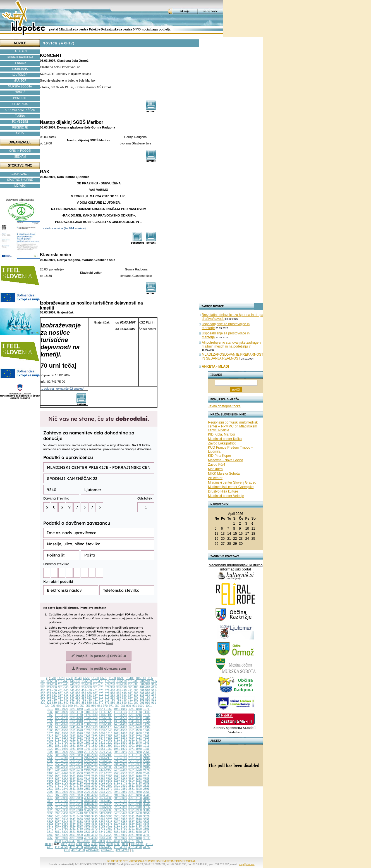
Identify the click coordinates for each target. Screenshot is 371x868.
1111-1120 (106, 712)
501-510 (145, 690)
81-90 (121, 678)
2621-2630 (61, 780)
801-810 (145, 700)
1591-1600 (91, 733)
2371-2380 (106, 767)
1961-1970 (120, 749)
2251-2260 (135, 761)
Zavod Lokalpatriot (222, 443)
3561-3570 (106, 820)
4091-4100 (138, 844)
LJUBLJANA (20, 69)
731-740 (63, 700)
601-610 (145, 694)
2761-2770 (61, 786)
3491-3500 (106, 816)
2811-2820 (135, 786)
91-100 (130, 678)
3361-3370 (120, 810)
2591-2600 (120, 777)
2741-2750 (135, 783)
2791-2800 (106, 786)
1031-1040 (91, 709)
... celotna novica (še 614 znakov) (63, 228)
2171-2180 (120, 758)
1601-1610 (106, 733)
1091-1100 (76, 712)
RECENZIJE (20, 128)
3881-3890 (61, 835)
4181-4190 (78, 850)
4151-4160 (120, 847)
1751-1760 (120, 740)
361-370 (98, 687)
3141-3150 (106, 801)
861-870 (98, 703)
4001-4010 (135, 838)
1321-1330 (106, 721)
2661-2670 (120, 780)
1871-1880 (91, 746)
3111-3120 (61, 801)
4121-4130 (76, 847)
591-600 (133, 694)
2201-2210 (61, 761)
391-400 (133, 687)
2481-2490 (61, 773)
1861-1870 (76, 746)
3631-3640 (106, 823)
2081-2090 (91, 755)
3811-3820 (61, 832)
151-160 (87, 681)
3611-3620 (76, 823)
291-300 (133, 684)
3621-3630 (91, 823)
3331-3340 (76, 810)
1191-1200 (120, 715)
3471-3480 (76, 816)
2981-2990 (76, 795)
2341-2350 (61, 767)
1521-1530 (91, 730)
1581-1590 (76, 733)
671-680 (110, 697)
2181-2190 (135, 758)
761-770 (98, 700)
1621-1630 (135, 733)
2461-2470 (135, 770)
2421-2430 (76, 770)
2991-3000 (91, 795)
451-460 (87, 690)
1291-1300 (61, 721)
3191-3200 (76, 804)
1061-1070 (135, 709)
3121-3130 (76, 801)
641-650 (75, 697)
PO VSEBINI (20, 122)
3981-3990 (106, 838)
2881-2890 (135, 789)
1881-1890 (106, 746)
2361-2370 (91, 767)
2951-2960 (135, 792)
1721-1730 (76, 740)
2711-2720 (91, 783)
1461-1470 (106, 727)
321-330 (52, 687)
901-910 (145, 703)
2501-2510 (91, 773)
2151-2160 (91, 758)
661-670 (98, 697)
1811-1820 (106, 743)
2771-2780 (76, 786)
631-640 (63, 697)
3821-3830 (76, 832)
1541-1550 (120, 730)
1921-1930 (61, 749)
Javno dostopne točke (224, 406)
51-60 (95, 678)
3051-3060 (76, 798)
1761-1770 (135, 740)
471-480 (110, 690)
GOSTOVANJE (20, 174)
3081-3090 (120, 798)
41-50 (87, 678)
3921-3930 (120, 835)
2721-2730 (106, 783)
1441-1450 (76, 727)
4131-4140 (91, 847)
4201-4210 (107, 850)
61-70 (104, 678)
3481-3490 (91, 816)
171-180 (110, 681)
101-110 (141, 678)
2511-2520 (106, 773)
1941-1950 (91, 749)
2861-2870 (106, 789)
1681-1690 (120, 737)
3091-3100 (135, 798)
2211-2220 (76, 761)
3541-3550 (76, 820)
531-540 (63, 694)
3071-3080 (106, 798)
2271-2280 (61, 764)
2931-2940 (106, 792)
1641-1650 (61, 737)
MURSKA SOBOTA (20, 86)
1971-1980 (135, 749)
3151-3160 (120, 801)
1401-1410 (120, 724)
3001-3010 (106, 795)
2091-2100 (106, 755)
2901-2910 (61, 792)
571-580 (110, 694)
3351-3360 (106, 810)
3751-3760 (76, 829)
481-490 (122, 690)
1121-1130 (120, 712)
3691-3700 (91, 826)
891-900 (133, 703)
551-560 (87, 694)
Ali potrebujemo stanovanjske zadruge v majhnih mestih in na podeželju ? (232, 344)
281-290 (122, 684)
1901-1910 (135, 746)
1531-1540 (106, 730)
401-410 (145, 687)
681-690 (122, 697)
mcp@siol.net (247, 864)
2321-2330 (135, 764)
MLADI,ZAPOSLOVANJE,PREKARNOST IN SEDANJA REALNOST (233, 356)
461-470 (98, 690)
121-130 (52, 681)
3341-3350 (91, 810)
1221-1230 (61, 718)
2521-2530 (120, 773)
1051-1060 (120, 709)
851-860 (87, 703)
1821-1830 (120, 743)
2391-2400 (135, 767)
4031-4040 (83, 841)
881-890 (122, 703)
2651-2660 (106, 780)
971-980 (114, 706)
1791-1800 (76, 743)
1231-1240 (76, 718)
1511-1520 (76, 730)
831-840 (63, 703)
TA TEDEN (20, 51)
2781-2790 (91, 786)
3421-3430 (106, 813)
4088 (109, 844)
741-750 (75, 700)
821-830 (52, 703)
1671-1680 (106, 737)
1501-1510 (61, 730)
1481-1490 (135, 727)
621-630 (52, 697)
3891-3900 (76, 835)
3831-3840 (91, 832)
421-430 (52, 690)
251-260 (87, 684)
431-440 (63, 690)
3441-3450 (135, 813)
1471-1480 (120, 727)
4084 (79, 844)
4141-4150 (106, 847)
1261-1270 (120, 718)
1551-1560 (135, 730)
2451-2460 (120, 770)
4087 (102, 844)
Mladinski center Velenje (226, 496)
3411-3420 (91, 813)
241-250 (75, 684)
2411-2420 (61, 770)
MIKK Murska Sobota (224, 474)
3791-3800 (135, 829)
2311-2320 (120, 764)
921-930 (56, 706)
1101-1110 (91, 712)
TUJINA (20, 116)
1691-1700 (135, 737)
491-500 (133, 690)
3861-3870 (135, 832)
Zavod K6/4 (216, 465)
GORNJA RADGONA (20, 57)
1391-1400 (106, 724)
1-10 (53, 678)
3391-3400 (61, 813)
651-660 (87, 697)
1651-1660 (76, 737)
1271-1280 (135, 718)
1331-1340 (120, 721)
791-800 (133, 700)
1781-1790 (61, 743)
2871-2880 (120, 789)
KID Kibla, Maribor (222, 434)
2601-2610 (135, 777)
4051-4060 (113, 841)
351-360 (87, 687)
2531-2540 (135, 773)
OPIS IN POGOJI (20, 151)
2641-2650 (91, 780)
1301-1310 (76, 721)
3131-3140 (91, 801)
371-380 (110, 687)
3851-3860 (120, 832)
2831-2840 (61, 789)
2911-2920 (76, 792)
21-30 (70, 678)
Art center (215, 478)
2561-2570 (76, 777)
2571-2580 (91, 777)
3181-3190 (61, 804)
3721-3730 (135, 826)
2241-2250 (120, 761)
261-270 (98, 684)
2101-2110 (120, 755)
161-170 (98, 681)
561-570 (98, 694)
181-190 (122, 681)
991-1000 (138, 706)
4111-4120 (61, 847)
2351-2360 (76, 767)
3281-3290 (106, 807)
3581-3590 (135, 820)
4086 (94, 844)
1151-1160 (61, 715)
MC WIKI (20, 186)
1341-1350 (135, 721)
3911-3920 (106, 835)
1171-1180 (91, 715)
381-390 (122, 687)
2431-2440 (91, 770)
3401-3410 (76, 813)
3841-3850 (106, 832)
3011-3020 (120, 795)
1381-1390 (91, 724)
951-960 (91, 706)
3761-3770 (91, 829)
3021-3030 (135, 795)
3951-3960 (61, 838)
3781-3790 (120, 829)
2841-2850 (76, 789)
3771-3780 (106, 829)
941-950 (79, 706)
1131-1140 (135, 712)
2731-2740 (120, 783)
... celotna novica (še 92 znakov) (63, 389)
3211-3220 (106, 804)
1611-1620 (120, 733)
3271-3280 (91, 807)
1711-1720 (61, 740)
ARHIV (20, 133)
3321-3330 (61, 810)
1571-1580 (61, 733)
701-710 (145, 697)
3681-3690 (76, 826)
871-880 (110, 703)
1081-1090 (61, 712)
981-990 (126, 706)
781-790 (122, 700)
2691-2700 (61, 783)
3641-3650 (120, 823)
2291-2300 (91, 764)
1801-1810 (91, 743)
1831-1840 (135, 743)
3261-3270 (76, 807)
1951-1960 (106, 749)
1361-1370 (61, 724)
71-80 (112, 678)
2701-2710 (76, 783)
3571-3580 (120, 820)
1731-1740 (91, 740)
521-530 (52, 694)
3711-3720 (120, 826)
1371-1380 (76, 724)
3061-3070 (91, 798)
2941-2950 (120, 792)
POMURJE (20, 98)
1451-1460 (91, 727)
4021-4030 (69, 841)
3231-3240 (135, 804)
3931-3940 (135, 835)
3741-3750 (61, 829)
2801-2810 (120, 786)
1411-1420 (135, 724)
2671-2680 (135, 780)
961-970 (103, 706)
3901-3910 (91, 835)
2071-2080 (76, 755)
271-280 (110, 684)
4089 (117, 844)
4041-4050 (98, 841)
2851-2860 (91, 789)
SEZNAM (20, 157)
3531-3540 (61, 820)
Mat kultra (215, 469)
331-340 (63, 687)
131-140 (63, 681)
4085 (87, 844)
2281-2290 (76, 764)
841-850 (75, 703)
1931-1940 (76, 749)
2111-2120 (135, 755)
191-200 (133, 681)
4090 (125, 844)
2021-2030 (106, 752)
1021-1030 (76, 709)
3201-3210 (91, 804)
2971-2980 (61, 795)
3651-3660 (135, 823)
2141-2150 (76, 758)
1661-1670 (91, 737)
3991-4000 (120, 838)
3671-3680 (61, 826)
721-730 (52, 700)
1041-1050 (106, 709)
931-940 (68, 706)
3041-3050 (61, 798)
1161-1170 (76, 715)
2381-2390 (120, 767)
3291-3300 (120, 807)
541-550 (75, 694)
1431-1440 (61, 727)
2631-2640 (76, 780)
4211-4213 (122, 850)
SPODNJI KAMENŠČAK (20, 110)
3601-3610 (61, 823)
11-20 (61, 678)
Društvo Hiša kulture (223, 491)
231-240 (63, 684)
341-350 (75, 687)
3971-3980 (91, 838)
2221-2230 (91, 761)
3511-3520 (135, 816)
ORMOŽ (20, 92)
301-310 (145, 684)
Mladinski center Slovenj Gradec (232, 482)
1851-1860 (61, 746)
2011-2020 (91, 752)
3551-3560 (91, 820)
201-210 (145, 681)
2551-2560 (61, 777)
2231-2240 (106, 761)
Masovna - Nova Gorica (226, 460)
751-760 (87, 700)
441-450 (75, 690)
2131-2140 (61, 758)
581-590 (122, 694)
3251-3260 (61, 807)
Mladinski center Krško (225, 439)
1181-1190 (106, 715)
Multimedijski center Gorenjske (231, 487)
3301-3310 (135, 807)
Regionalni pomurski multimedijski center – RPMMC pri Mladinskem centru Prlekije (233, 426)
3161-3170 (135, 801)
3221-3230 (120, 804)
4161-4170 (135, 847)
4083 (71, 844)
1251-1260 (106, 718)
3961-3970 (76, 838)
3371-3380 (135, 810)
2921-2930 (91, 792)
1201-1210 (135, 715)
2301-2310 (106, 764)
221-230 (52, 684)
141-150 (75, 681)
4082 (64, 844)
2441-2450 (106, 770)
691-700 (133, 697)
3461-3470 (61, 816)
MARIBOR (20, 81)
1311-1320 (91, 721)
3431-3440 (120, 813)
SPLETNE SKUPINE (20, 180)
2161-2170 (106, 758)
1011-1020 (61, 709)
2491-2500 (76, 773)
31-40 (78, 678)
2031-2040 (120, 752)
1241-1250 (91, 718)
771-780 (110, 700)
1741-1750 (106, 740)
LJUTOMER (20, 75)
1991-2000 (61, 752)
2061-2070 (61, 755)
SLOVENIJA (20, 104)
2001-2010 (76, 752)
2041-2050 (135, 752)
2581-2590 (106, 777)
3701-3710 (106, 826)
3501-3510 (120, 816)
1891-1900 (120, 746)
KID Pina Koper (220, 456)
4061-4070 (128, 841)
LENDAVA (20, 63)
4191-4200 (93, 850)
